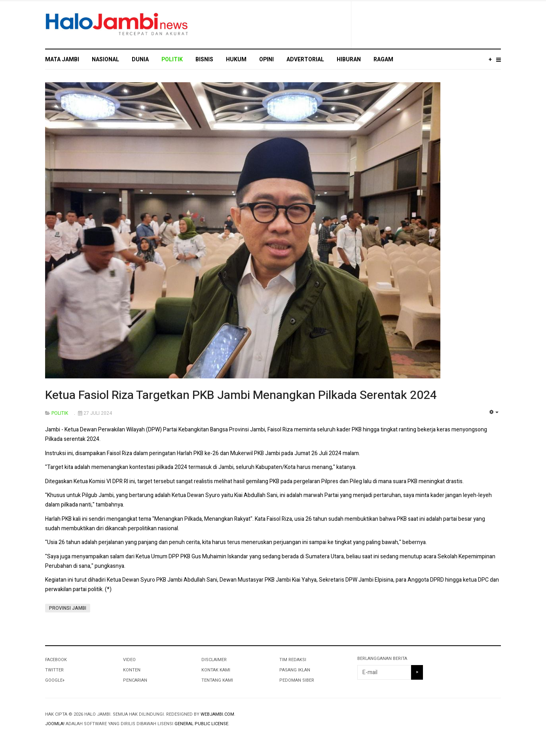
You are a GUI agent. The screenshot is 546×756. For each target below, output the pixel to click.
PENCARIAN (135, 680)
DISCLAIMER (214, 660)
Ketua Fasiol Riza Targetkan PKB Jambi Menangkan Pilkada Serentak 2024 (241, 395)
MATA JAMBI (62, 60)
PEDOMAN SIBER (297, 680)
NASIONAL (105, 60)
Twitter (54, 670)
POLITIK (172, 60)
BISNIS (204, 60)
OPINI (266, 60)
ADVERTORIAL (305, 60)
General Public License (201, 724)
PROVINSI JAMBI (68, 608)
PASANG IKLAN (295, 670)
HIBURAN (349, 60)
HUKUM (236, 60)
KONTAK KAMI (216, 670)
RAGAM (383, 60)
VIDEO (129, 660)
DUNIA (140, 60)
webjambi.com (217, 714)
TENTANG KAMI (217, 680)
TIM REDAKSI (293, 660)
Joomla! (55, 724)
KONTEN (132, 670)
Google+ (55, 680)
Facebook (56, 660)
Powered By (465, 721)
